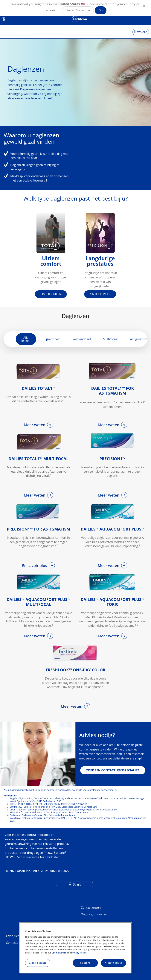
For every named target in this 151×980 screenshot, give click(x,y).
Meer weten (35, 425)
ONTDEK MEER (51, 294)
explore (142, 32)
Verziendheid (82, 339)
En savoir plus (35, 566)
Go (101, 10)
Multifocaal (110, 339)
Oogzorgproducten (94, 914)
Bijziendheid (52, 339)
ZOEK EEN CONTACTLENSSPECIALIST (113, 770)
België (77, 884)
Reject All (85, 963)
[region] (76, 948)
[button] (78, 10)
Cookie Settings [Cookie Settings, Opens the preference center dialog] (38, 963)
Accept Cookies (113, 963)
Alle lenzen (26, 339)
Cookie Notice (59, 953)
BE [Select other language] (4, 19)
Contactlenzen (91, 908)
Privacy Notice (79, 953)
